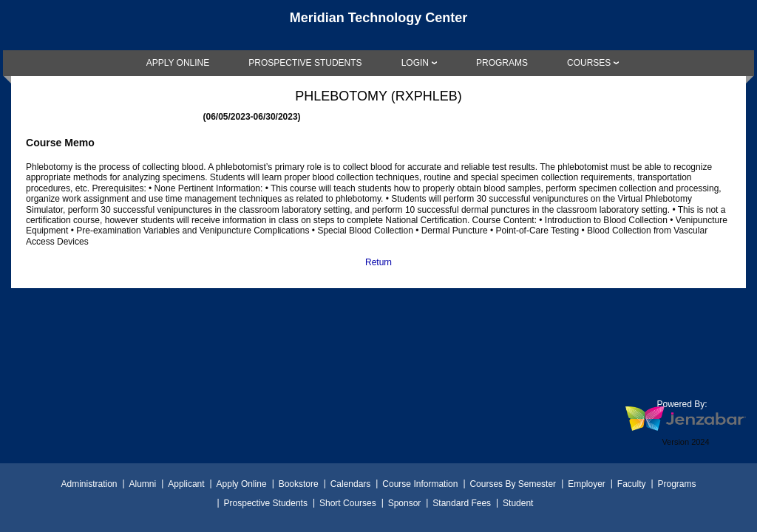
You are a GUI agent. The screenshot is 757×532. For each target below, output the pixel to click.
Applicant (186, 484)
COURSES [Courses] (589, 63)
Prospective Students (266, 503)
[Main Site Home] (378, 25)
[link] (178, 63)
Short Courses (348, 503)
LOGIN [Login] (415, 63)
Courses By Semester (513, 484)
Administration (89, 484)
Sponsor (405, 503)
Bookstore (299, 484)
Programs (677, 484)
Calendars (351, 484)
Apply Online (242, 484)
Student (518, 503)
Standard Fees (462, 503)
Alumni (143, 484)
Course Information (420, 484)
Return (378, 262)
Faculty (632, 484)
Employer (587, 484)
